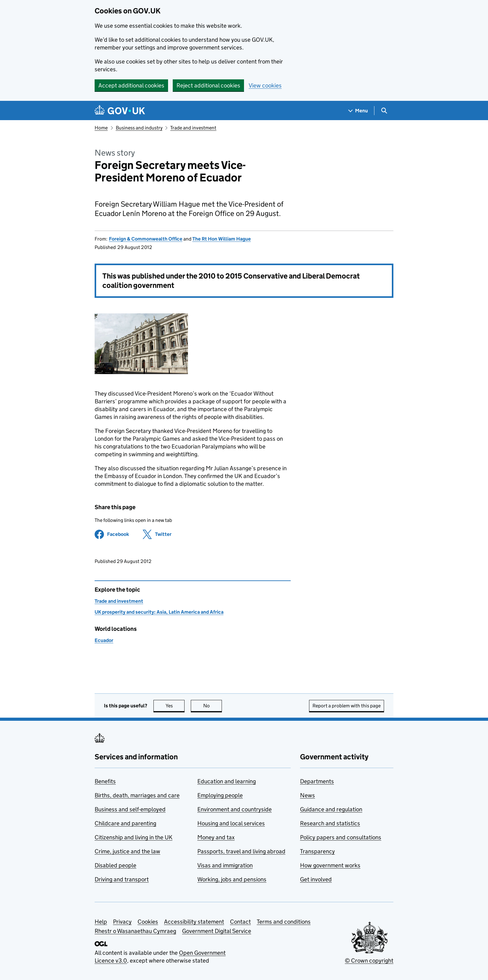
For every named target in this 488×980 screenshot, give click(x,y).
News (307, 795)
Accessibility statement (194, 922)
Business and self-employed (130, 809)
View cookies (265, 85)
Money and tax (216, 837)
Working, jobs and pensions (232, 879)
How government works (330, 865)
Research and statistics (330, 823)
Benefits (105, 781)
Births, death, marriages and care (137, 795)
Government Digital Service (217, 931)
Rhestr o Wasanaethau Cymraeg (135, 931)
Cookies (148, 922)
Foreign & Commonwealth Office (146, 239)
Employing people (220, 795)
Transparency (317, 851)
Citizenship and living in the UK (134, 837)
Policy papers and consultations (341, 837)
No (213, 706)
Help (101, 922)
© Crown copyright (369, 961)
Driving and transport (122, 879)
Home (101, 128)
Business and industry (139, 128)
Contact (240, 922)
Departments (317, 781)
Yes (175, 706)
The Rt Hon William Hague (222, 239)
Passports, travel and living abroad (241, 851)
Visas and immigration (225, 865)
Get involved (316, 879)
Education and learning (227, 781)
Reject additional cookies (208, 85)
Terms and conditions (284, 922)
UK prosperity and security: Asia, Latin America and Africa (159, 612)
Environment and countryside (235, 809)
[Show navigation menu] (358, 111)
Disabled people (115, 865)
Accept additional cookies (131, 85)
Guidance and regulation (331, 809)
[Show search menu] (384, 111)
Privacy (122, 922)
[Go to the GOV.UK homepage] (120, 111)
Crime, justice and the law (127, 851)
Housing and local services (231, 823)
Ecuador (104, 640)
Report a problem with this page (347, 706)
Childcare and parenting (125, 823)
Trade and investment (193, 128)
